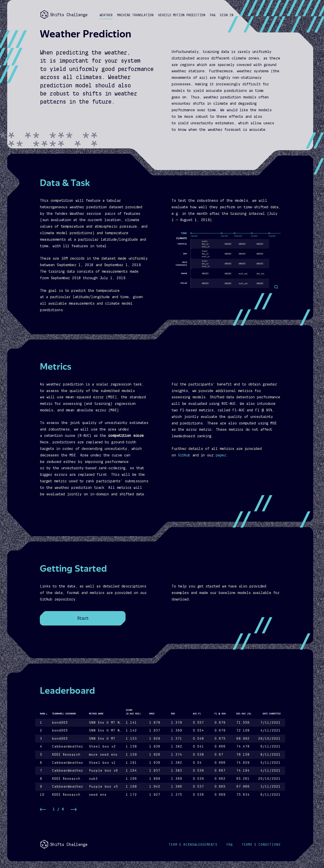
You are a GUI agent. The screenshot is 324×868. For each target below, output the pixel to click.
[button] (226, 16)
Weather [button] (106, 15)
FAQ (229, 845)
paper (221, 455)
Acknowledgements (193, 845)
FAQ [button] (212, 15)
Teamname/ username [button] (64, 714)
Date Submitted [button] (272, 714)
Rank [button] (43, 714)
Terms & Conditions (261, 845)
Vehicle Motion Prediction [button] (182, 15)
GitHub (184, 455)
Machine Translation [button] (135, 15)
